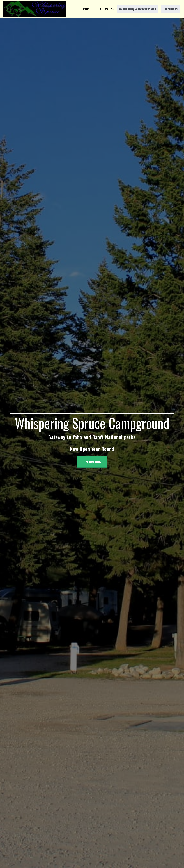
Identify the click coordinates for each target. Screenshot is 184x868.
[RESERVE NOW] (92, 462)
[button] (100, 9)
